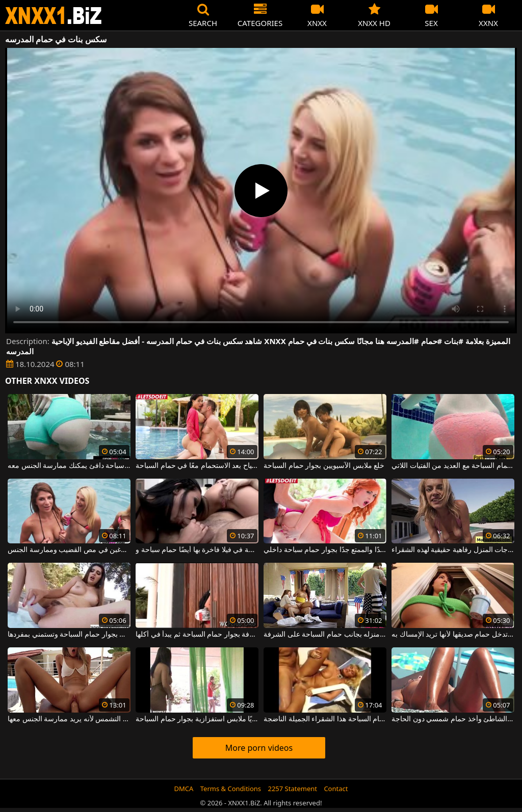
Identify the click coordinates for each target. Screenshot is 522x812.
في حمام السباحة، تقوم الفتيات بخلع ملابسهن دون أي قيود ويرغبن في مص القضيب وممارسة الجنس (69, 550)
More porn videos (259, 748)
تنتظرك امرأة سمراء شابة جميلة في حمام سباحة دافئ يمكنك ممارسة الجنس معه (69, 466)
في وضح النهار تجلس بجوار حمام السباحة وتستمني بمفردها (69, 635)
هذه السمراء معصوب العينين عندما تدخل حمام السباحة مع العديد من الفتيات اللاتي (453, 466)
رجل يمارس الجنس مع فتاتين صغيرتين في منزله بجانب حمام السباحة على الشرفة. (325, 635)
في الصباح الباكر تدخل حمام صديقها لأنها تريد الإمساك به (453, 635)
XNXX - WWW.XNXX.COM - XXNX (54, 16)
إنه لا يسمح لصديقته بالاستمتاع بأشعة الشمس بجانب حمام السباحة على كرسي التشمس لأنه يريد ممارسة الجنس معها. (69, 719)
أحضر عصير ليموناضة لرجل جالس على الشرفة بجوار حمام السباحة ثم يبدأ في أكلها (197, 635)
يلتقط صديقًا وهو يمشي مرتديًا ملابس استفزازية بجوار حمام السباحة (197, 719)
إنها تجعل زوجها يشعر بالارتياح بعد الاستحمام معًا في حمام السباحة (197, 466)
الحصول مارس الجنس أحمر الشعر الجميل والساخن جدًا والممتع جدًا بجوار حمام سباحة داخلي (325, 550)
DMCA (184, 789)
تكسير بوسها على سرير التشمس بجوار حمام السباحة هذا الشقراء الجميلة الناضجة (325, 719)
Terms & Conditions (231, 789)
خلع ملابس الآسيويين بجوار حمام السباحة (324, 466)
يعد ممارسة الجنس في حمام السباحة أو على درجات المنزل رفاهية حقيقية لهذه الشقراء (453, 550)
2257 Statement (292, 789)
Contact (336, 789)
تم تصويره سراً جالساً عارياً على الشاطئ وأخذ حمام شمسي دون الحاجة (453, 719)
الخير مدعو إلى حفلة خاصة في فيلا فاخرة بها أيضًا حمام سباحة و (197, 550)
